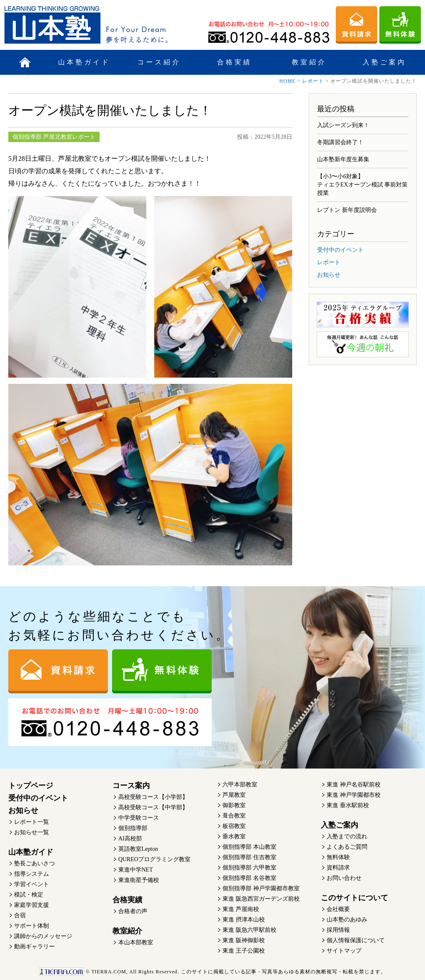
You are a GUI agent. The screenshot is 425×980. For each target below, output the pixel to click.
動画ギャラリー (34, 947)
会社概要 (338, 909)
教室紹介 (309, 62)
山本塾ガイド (84, 62)
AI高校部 (130, 839)
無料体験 (338, 857)
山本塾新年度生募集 (343, 159)
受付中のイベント (340, 250)
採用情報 (338, 930)
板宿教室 (234, 826)
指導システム (32, 874)
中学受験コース (139, 818)
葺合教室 (234, 816)
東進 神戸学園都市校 (354, 795)
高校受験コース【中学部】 (153, 807)
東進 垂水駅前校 (348, 805)
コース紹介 (159, 62)
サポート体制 (32, 926)
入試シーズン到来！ (343, 125)
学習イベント (32, 884)
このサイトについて (354, 898)
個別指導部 (133, 828)
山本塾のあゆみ (347, 920)
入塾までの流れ (347, 836)
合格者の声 (133, 911)
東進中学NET (136, 870)
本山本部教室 (136, 942)
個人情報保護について (356, 940)
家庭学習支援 (32, 905)
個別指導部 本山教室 (249, 847)
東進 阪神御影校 (244, 940)
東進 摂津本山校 (244, 920)
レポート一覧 (32, 822)
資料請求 (338, 868)
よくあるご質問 (347, 847)
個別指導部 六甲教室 (249, 868)
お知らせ (329, 275)
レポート (313, 81)
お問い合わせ (344, 878)
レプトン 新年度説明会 (347, 210)
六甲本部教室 (240, 785)
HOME (287, 81)
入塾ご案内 (385, 62)
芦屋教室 (234, 795)
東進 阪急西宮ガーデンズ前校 (261, 899)
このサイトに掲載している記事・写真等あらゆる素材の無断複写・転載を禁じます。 (212, 972)
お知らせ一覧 (32, 832)
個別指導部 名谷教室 (249, 878)
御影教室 (234, 805)
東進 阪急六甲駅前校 (249, 930)
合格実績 (234, 62)
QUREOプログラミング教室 (154, 859)
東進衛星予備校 (139, 880)
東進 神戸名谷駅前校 (354, 785)
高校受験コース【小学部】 (153, 797)
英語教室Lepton (138, 849)
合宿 (20, 915)
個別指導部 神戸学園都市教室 (261, 888)
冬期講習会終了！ (340, 142)
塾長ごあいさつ (34, 863)
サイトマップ (344, 951)
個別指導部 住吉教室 (249, 857)
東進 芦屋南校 (241, 909)
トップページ (31, 786)
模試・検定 (29, 895)
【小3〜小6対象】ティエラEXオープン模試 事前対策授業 (362, 185)
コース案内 (131, 786)
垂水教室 (234, 836)
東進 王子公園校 (244, 951)
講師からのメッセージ (43, 936)
